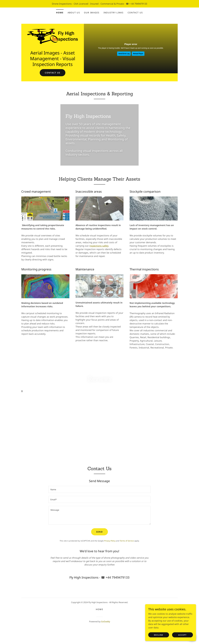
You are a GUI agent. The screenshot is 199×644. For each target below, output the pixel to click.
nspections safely (99, 246)
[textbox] (99, 489)
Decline (159, 635)
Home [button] (99, 609)
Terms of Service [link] (127, 541)
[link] (53, 38)
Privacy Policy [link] (110, 541)
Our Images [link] (92, 13)
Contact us (53, 73)
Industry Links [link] (114, 13)
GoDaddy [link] (106, 622)
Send (99, 532)
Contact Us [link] (135, 13)
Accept (182, 635)
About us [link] (74, 13)
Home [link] (60, 13)
